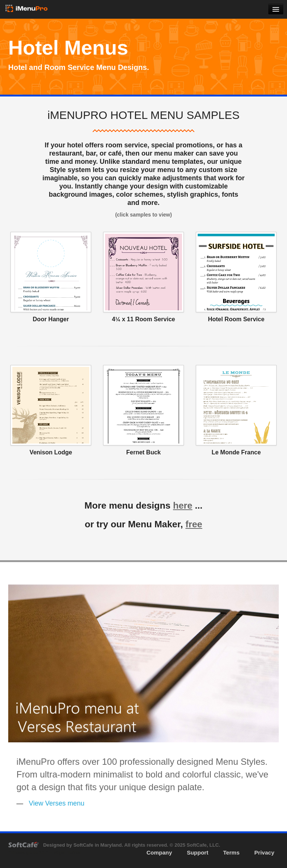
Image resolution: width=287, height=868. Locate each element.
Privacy (264, 852)
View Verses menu (57, 803)
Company (159, 852)
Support (198, 852)
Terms (231, 852)
